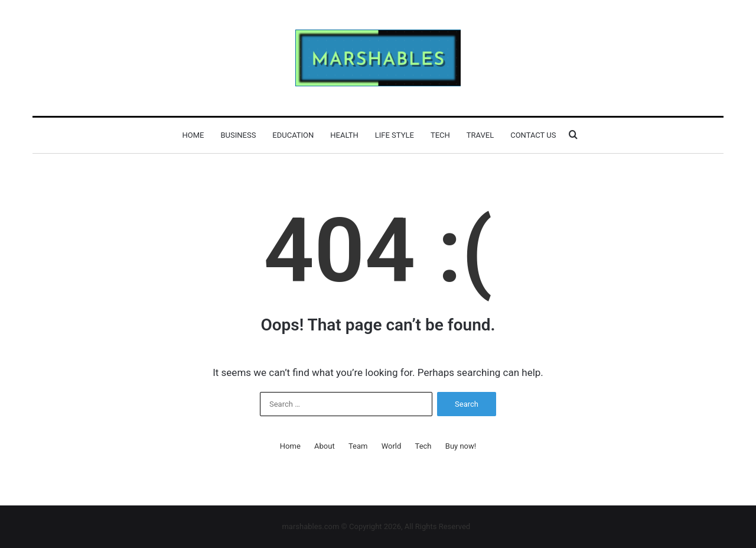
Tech (440, 135)
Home (193, 135)
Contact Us (533, 135)
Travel (480, 135)
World (392, 446)
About (325, 446)
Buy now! (461, 446)
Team (358, 446)
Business (238, 135)
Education (293, 135)
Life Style (395, 135)
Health (344, 135)
